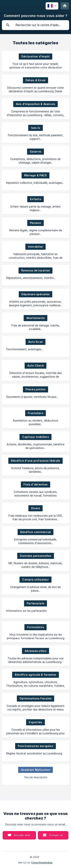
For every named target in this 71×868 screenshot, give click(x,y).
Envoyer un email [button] (56, 837)
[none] (52, 6)
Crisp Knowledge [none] (42, 862)
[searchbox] (35, 25)
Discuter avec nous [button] (22, 837)
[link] (35, 61)
